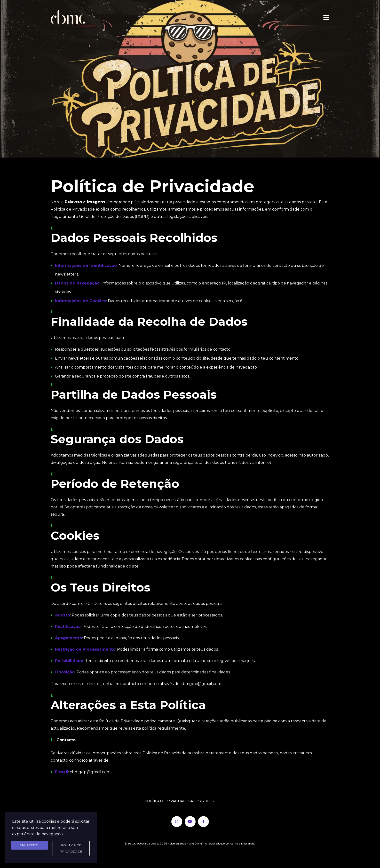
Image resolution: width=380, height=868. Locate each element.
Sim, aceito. (29, 845)
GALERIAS (196, 801)
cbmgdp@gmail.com (90, 772)
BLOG (209, 801)
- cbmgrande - (178, 843)
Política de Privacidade (71, 848)
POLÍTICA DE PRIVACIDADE (167, 801)
